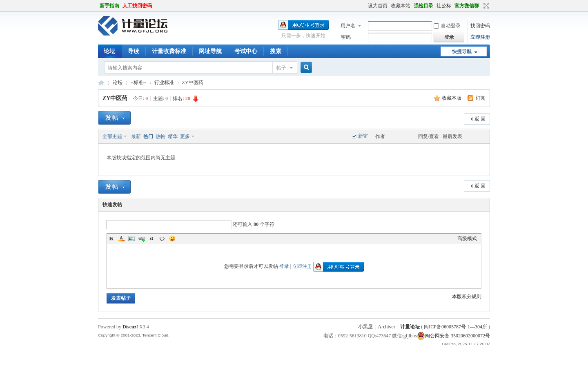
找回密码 (480, 26)
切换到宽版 (485, 6)
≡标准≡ (138, 83)
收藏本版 (452, 98)
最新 (136, 136)
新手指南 (109, 6)
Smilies (172, 239)
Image (131, 239)
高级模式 (467, 239)
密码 (346, 37)
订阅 (481, 98)
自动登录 (447, 26)
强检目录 (423, 6)
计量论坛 (101, 83)
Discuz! (130, 327)
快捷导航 (462, 51)
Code (162, 239)
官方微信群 (467, 6)
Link (142, 239)
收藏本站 (401, 6)
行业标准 (164, 83)
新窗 (363, 136)
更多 (185, 136)
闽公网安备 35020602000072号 (453, 336)
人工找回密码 (137, 6)
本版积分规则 (467, 297)
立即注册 (480, 37)
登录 (284, 266)
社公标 (444, 6)
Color (121, 239)
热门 (148, 136)
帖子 (281, 68)
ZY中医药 (115, 98)
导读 (134, 51)
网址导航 (210, 51)
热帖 (160, 136)
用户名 (348, 26)
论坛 (109, 51)
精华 (173, 136)
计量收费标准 (169, 51)
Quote (152, 239)
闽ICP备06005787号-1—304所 (455, 327)
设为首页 (378, 6)
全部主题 (112, 136)
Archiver (386, 327)
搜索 (276, 51)
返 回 (480, 119)
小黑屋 (365, 327)
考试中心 (246, 51)
